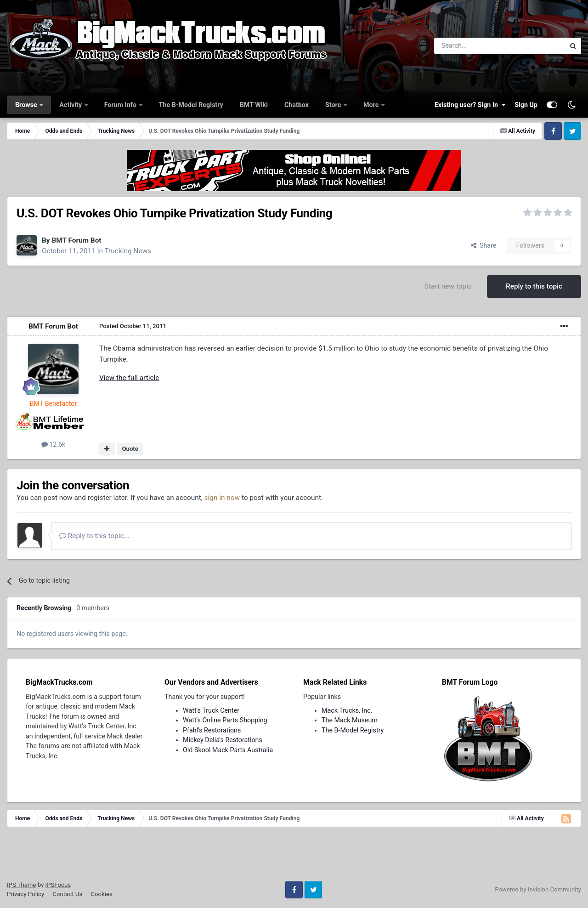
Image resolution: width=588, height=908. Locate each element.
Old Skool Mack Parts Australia (228, 750)
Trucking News (128, 251)
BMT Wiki (254, 105)
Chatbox (297, 105)
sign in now (222, 498)
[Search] (476, 46)
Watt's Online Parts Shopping (225, 720)
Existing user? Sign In (470, 105)
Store (334, 105)
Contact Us (67, 894)
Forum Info (121, 105)
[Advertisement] (294, 857)
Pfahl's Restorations (212, 730)
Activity (71, 105)
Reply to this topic (534, 286)
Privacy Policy (25, 894)
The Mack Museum (350, 720)
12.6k (54, 444)
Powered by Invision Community (538, 889)
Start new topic (448, 286)
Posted (133, 326)
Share (484, 245)
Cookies (101, 894)
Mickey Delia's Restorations (223, 740)
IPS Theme (21, 885)
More (372, 105)
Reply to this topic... (94, 536)
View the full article (129, 378)
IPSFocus (58, 885)
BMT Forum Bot (76, 240)
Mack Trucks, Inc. (347, 710)
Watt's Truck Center (211, 710)
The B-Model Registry (191, 105)
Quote (130, 449)
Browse (27, 105)
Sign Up (526, 105)
